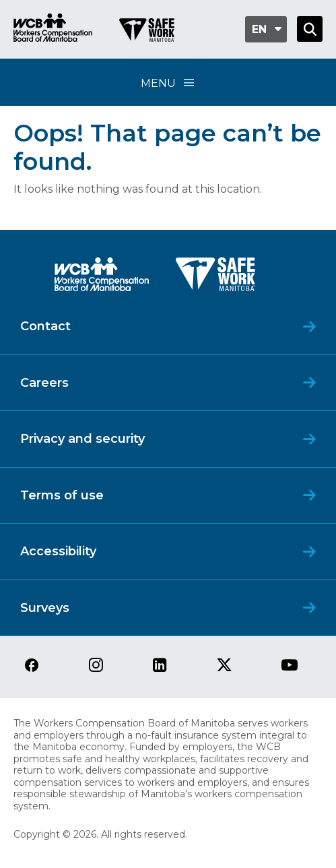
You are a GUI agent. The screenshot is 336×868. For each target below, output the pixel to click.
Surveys (45, 608)
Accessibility (58, 551)
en (259, 29)
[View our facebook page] (32, 666)
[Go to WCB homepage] (53, 29)
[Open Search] (310, 29)
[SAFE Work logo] (215, 278)
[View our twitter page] (224, 666)
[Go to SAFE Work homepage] (147, 32)
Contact (45, 326)
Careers (44, 383)
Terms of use (62, 495)
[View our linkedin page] (160, 666)
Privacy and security (82, 439)
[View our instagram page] (96, 666)
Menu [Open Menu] (168, 83)
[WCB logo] (102, 278)
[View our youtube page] (290, 666)
